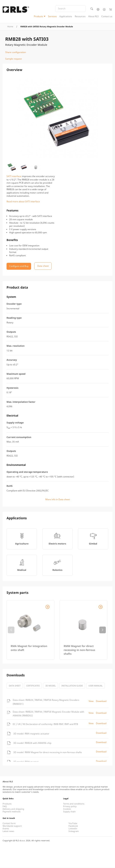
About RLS (93, 16)
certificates (33, 686)
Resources (80, 16)
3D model (51, 686)
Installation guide (72, 686)
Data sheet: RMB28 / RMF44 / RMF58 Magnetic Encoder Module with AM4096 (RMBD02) (48, 714)
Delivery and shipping (13, 809)
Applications (66, 16)
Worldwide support (12, 826)
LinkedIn (73, 829)
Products (38, 16)
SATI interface (14, 176)
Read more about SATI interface (23, 202)
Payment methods (12, 812)
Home (10, 27)
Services (52, 16)
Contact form (9, 824)
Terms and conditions (74, 804)
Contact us (107, 16)
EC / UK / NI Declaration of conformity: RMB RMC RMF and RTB (45, 724)
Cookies (67, 809)
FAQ (5, 807)
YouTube (73, 824)
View (91, 701)
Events (6, 829)
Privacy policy (70, 807)
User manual (96, 686)
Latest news (8, 831)
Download (101, 701)
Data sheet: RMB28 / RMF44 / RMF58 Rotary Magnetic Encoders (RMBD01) (46, 702)
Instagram (74, 831)
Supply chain (69, 812)
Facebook (73, 826)
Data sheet (15, 686)
